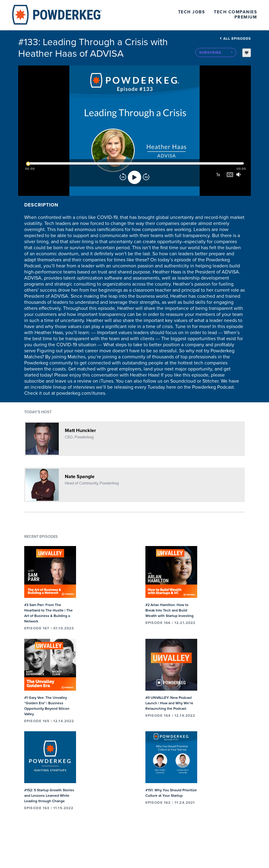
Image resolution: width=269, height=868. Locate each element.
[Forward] (146, 177)
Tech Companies (235, 12)
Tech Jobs (192, 12)
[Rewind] (123, 177)
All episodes (235, 39)
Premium (246, 17)
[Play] (134, 177)
